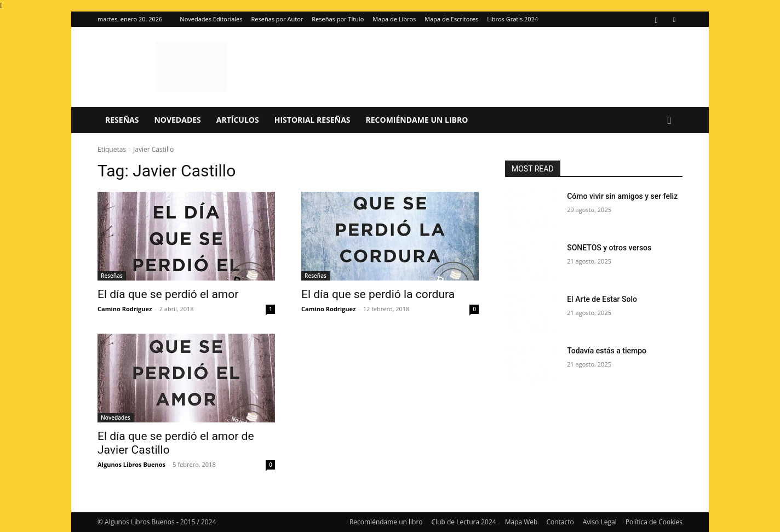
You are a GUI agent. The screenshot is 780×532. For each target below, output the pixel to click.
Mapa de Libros (394, 19)
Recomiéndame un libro (417, 120)
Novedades (177, 120)
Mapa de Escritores (451, 19)
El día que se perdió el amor (168, 294)
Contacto (560, 522)
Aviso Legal (600, 522)
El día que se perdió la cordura (378, 294)
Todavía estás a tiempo (607, 351)
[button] (669, 121)
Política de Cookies (654, 522)
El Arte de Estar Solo (602, 299)
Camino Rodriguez (125, 309)
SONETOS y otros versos (609, 248)
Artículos (238, 120)
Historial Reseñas (312, 120)
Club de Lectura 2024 (464, 522)
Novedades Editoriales (211, 19)
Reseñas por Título (338, 19)
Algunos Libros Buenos (131, 464)
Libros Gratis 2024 (512, 19)
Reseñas (122, 120)
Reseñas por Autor (277, 19)
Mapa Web (521, 522)
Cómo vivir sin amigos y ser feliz (622, 196)
